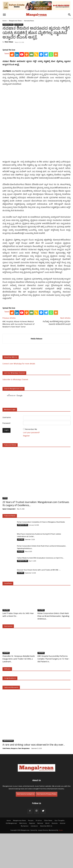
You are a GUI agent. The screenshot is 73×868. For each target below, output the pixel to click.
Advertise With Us (46, 861)
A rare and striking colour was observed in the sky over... (34, 780)
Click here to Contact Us (25, 829)
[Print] (27, 106)
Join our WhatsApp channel (14, 408)
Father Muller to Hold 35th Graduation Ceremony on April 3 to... (40, 593)
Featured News (10, 551)
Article (5, 533)
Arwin (61, 865)
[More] (56, 106)
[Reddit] (12, 106)
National (40, 858)
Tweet (7, 105)
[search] (34, 430)
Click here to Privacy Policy (46, 829)
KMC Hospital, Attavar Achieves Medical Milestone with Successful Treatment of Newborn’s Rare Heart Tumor (18, 359)
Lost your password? (31, 467)
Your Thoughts (59, 855)
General (63, 858)
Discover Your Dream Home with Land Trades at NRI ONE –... (39, 605)
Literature (34, 861)
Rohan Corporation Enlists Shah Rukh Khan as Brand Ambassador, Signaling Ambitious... (41, 582)
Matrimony (23, 858)
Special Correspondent (9, 544)
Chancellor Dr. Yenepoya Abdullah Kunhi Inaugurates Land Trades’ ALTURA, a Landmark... (19, 694)
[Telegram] (46, 106)
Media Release (9, 42)
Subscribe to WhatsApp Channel (15, 414)
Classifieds (21, 586)
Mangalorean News (15, 21)
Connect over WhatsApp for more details (19, 399)
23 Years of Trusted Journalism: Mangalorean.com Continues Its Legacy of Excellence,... (36, 539)
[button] (4, 15)
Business (55, 858)
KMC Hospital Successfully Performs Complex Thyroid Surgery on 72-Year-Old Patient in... (53, 694)
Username (7, 452)
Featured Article (10, 480)
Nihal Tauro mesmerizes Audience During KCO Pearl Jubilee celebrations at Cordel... (39, 570)
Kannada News (29, 21)
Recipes (31, 855)
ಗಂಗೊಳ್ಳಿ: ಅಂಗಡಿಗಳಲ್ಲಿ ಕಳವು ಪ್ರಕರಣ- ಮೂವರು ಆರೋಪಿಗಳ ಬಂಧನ (57, 358)
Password (6, 458)
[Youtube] (22, 106)
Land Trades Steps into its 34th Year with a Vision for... (18, 650)
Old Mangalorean (11, 858)
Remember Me (31, 464)
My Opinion (25, 861)
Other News (48, 855)
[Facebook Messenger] (41, 106)
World (47, 858)
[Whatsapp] (51, 106)
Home (5, 21)
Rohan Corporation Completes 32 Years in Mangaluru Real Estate (41, 557)
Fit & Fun (39, 855)
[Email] (31, 106)
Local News (21, 574)
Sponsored (8, 661)
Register (26, 470)
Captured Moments (11, 722)
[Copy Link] (36, 106)
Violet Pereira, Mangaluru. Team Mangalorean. (16, 783)
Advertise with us (11, 392)
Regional (32, 858)
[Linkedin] (17, 106)
